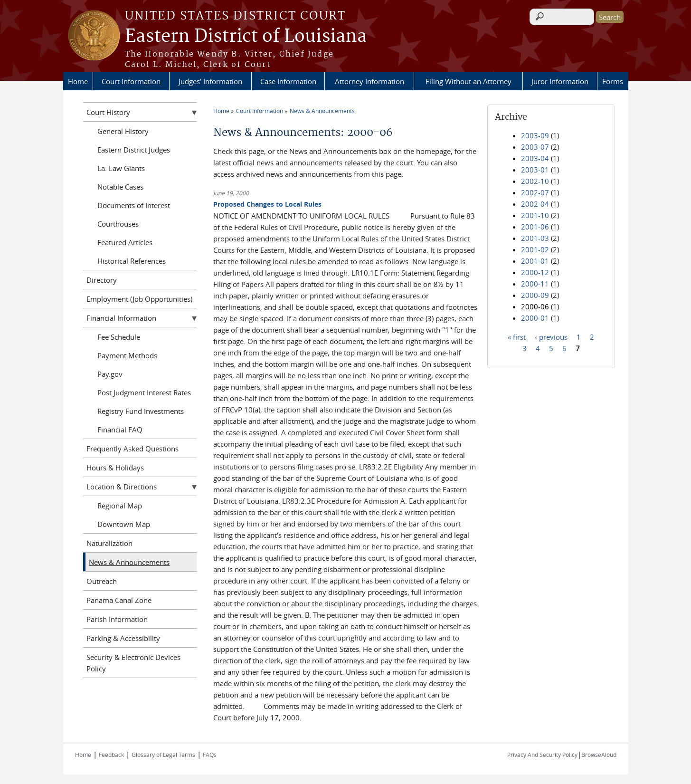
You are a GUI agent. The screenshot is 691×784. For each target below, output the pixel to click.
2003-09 (535, 135)
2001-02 (535, 249)
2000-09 (535, 295)
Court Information (131, 81)
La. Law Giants (121, 168)
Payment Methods (127, 355)
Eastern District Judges (134, 150)
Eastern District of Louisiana (246, 37)
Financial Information (121, 318)
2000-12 (535, 272)
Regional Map (120, 506)
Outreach (102, 581)
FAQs (210, 755)
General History (123, 131)
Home (78, 81)
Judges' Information (210, 81)
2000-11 (535, 284)
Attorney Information (369, 81)
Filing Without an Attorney (469, 81)
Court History (108, 112)
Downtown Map (124, 524)
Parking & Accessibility (123, 638)
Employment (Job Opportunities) (139, 299)
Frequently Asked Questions (133, 449)
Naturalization (109, 543)
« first (517, 336)
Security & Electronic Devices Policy (133, 663)
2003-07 (535, 147)
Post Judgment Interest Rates (144, 392)
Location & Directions (122, 487)
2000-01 (535, 318)
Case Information (288, 81)
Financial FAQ (120, 430)
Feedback (111, 755)
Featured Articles (125, 242)
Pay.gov (110, 374)
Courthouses (118, 224)
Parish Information (117, 619)
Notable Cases (120, 187)
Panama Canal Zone (119, 600)
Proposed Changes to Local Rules (267, 204)
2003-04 (535, 158)
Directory (102, 280)
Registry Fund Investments (141, 411)
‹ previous (551, 336)
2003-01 (535, 170)
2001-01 (535, 261)
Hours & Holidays (115, 468)
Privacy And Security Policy (542, 755)
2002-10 (535, 181)
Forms (613, 81)
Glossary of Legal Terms (163, 755)
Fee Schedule (119, 337)
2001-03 (535, 238)
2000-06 (535, 306)
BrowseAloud (599, 755)
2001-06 (535, 227)
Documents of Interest (134, 205)
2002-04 (535, 204)
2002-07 (535, 192)
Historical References (132, 261)
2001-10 (535, 215)
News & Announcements (322, 111)
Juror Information (560, 81)
